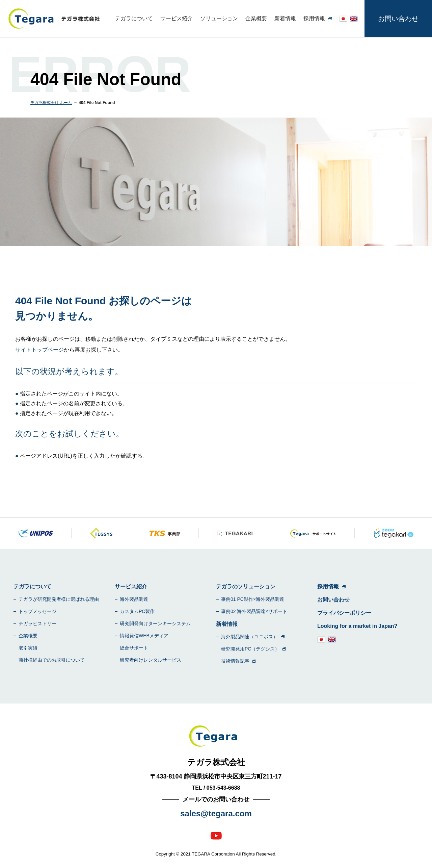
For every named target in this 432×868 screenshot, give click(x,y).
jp (343, 19)
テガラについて (134, 18)
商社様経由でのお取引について (52, 660)
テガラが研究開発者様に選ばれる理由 (59, 599)
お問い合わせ (398, 19)
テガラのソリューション (246, 586)
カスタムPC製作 (137, 611)
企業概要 (256, 18)
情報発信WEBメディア (144, 636)
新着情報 (285, 18)
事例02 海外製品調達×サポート (254, 611)
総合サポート (134, 648)
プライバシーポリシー (344, 613)
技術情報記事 (235, 661)
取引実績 (28, 648)
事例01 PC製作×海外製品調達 (253, 599)
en (354, 19)
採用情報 (314, 18)
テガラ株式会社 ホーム (51, 103)
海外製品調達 (134, 599)
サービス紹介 (177, 18)
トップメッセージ (37, 611)
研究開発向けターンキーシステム (155, 623)
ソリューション (219, 18)
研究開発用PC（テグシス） (250, 649)
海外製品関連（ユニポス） (249, 637)
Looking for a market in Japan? (357, 626)
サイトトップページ (39, 350)
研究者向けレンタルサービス (151, 660)
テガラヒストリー (37, 623)
